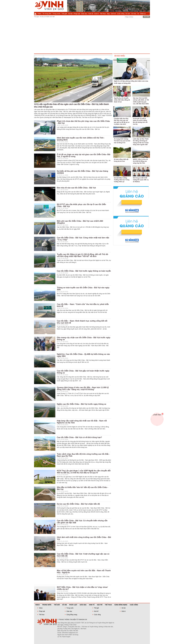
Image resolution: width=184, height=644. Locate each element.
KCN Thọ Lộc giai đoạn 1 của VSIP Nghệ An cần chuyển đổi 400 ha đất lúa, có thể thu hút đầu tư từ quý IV (84, 472)
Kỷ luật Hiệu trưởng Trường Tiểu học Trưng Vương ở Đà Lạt (122, 180)
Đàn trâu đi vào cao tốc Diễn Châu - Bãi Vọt (76, 188)
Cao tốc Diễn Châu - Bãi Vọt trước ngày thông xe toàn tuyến (84, 271)
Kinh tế (91, 14)
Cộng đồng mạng (121, 605)
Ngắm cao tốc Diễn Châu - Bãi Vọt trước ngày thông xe (82, 404)
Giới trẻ (113, 14)
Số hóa (134, 14)
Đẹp (108, 14)
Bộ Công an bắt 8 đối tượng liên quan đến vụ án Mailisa (141, 180)
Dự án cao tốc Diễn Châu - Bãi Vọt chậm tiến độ (78, 504)
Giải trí (96, 14)
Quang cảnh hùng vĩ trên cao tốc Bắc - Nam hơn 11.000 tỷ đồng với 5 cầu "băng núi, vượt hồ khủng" (83, 388)
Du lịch (128, 14)
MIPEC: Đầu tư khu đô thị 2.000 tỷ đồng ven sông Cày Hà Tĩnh (140, 161)
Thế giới (64, 14)
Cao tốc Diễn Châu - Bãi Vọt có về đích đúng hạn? (79, 437)
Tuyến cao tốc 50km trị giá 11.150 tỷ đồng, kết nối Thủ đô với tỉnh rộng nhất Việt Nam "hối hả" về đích (82, 255)
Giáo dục (84, 14)
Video (39, 14)
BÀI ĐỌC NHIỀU (120, 56)
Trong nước (56, 14)
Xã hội (70, 14)
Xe (138, 14)
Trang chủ (35, 14)
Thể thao (103, 14)
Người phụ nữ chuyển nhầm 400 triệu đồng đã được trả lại (122, 100)
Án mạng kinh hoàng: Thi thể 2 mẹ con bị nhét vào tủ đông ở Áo (122, 141)
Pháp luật (77, 14)
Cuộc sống (121, 14)
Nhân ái (143, 14)
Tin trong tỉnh (47, 14)
